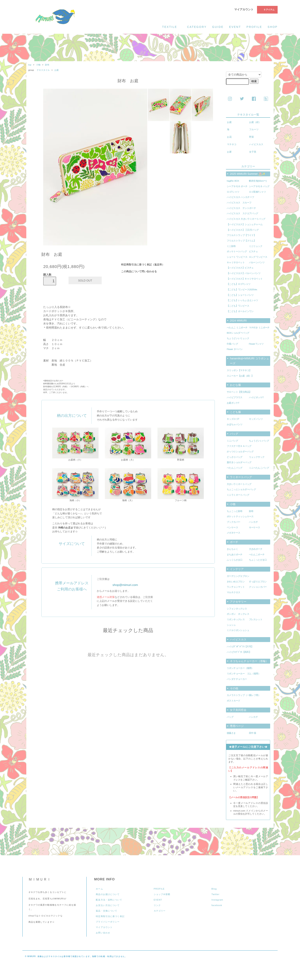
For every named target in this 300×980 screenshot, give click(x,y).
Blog (214, 889)
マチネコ (232, 144)
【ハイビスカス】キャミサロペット (245, 279)
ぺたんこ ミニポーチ (237, 328)
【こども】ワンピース (238, 306)
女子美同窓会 (238, 710)
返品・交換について (107, 911)
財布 (47, 65)
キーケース (255, 527)
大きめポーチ (256, 549)
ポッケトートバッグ (237, 251)
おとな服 (235, 385)
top (30, 65)
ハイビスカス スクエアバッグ (242, 213)
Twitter (215, 894)
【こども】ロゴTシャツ (239, 284)
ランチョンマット (236, 587)
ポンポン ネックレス (238, 614)
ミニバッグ (232, 441)
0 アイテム (267, 9)
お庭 (57, 70)
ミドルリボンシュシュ (238, 630)
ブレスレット (256, 619)
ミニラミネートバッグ (238, 495)
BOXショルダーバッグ (238, 333)
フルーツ (254, 129)
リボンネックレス (236, 619)
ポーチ (234, 542)
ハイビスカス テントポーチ (241, 208)
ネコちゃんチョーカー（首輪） (249, 661)
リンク (157, 905)
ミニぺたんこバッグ (259, 468)
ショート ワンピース (237, 257)
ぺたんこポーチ (257, 555)
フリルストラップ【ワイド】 (241, 235)
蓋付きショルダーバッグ (239, 462)
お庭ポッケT (233, 403)
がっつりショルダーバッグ (240, 452)
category (197, 27)
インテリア (237, 569)
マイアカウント (244, 9)
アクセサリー (238, 602)
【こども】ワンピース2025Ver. (242, 290)
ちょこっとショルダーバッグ (241, 489)
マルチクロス (233, 592)
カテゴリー (160, 911)
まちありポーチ (235, 555)
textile (172, 27)
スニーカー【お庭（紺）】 (240, 376)
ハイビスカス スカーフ (239, 203)
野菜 (252, 137)
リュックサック (257, 457)
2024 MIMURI (238, 321)
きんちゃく (232, 549)
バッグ (234, 434)
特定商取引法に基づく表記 (110, 916)
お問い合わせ (103, 933)
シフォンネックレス (237, 609)
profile (254, 27)
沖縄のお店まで (67, 528)
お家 (229, 152)
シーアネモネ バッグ (259, 186)
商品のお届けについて (108, 894)
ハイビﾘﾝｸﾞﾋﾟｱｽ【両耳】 (239, 652)
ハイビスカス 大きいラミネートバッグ (246, 219)
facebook (217, 905)
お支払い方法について (108, 905)
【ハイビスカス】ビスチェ (240, 268)
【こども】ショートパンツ (240, 295)
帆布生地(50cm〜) (258, 181)
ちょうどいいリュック (238, 338)
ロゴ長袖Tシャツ (257, 192)
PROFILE (159, 889)
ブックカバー (233, 522)
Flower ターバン (235, 349)
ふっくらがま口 (235, 560)
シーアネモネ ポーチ (237, 186)
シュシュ (231, 625)
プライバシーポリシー (108, 922)
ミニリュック (256, 246)
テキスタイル (43, 70)
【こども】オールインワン (240, 311)
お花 (229, 137)
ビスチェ (253, 251)
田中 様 (253, 733)
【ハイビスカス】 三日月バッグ (243, 230)
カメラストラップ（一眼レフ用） (244, 695)
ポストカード (233, 701)
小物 (38, 65)
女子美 (253, 152)
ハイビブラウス (235, 397)
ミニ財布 (231, 246)
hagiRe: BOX (233, 181)
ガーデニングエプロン (238, 576)
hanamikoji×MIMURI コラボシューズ (249, 361)
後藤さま (231, 733)
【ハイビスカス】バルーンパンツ (244, 273)
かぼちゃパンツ (235, 424)
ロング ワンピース (258, 257)
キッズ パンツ (256, 419)
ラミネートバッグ (241, 477)
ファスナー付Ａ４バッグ (239, 446)
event (235, 27)
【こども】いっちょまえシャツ (242, 300)
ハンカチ (253, 522)
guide (218, 27)
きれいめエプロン (236, 582)
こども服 (235, 412)
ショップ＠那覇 (162, 894)
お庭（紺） (255, 122)
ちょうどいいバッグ (259, 441)
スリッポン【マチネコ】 (239, 370)
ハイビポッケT (256, 397)
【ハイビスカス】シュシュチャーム (245, 224)
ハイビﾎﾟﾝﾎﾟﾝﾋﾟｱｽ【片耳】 (240, 647)
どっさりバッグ (235, 457)
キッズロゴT (233, 419)
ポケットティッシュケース (240, 516)
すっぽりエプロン (258, 582)
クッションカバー (258, 587)
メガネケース (233, 533)
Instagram (217, 900)
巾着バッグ (232, 344)
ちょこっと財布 (235, 511)
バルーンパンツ (257, 262)
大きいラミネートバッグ (239, 484)
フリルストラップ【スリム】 (241, 241)
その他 (234, 688)
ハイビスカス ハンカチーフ (241, 197)
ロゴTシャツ (233, 192)
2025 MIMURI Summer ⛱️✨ (248, 174)
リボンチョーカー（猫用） (240, 668)
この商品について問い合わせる (139, 271)
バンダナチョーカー (237, 679)
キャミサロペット (236, 262)
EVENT (158, 900)
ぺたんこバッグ (235, 468)
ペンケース (232, 527)
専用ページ (237, 726)
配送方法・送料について (109, 900)
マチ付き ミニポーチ (259, 328)
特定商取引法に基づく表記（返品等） (143, 265)
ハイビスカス (256, 144)
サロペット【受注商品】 (239, 392)
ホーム (99, 889)
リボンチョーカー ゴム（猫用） (244, 674)
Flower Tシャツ (256, 344)
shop (273, 27)
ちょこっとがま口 (258, 560)
